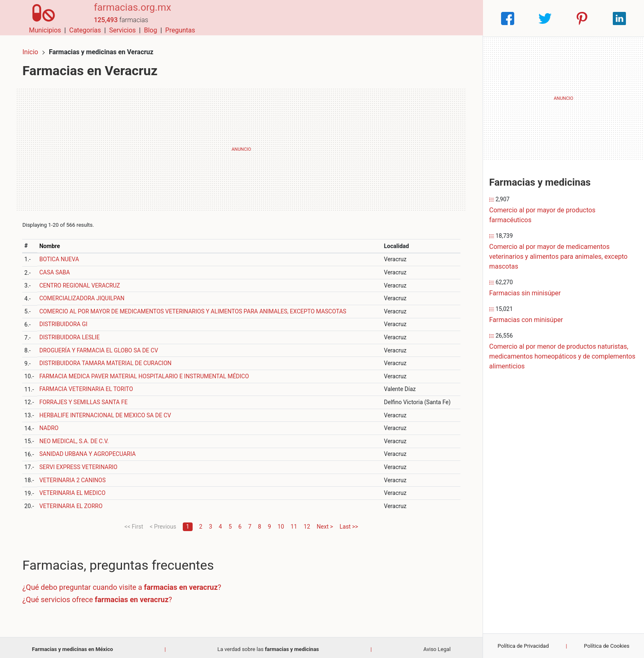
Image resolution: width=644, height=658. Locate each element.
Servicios (404, 18)
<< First (134, 523)
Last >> (349, 523)
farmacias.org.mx (125, 14)
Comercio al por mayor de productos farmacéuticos (542, 215)
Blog (432, 18)
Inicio (34, 48)
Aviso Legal (437, 645)
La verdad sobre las (268, 645)
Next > (325, 523)
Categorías (366, 18)
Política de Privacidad (523, 646)
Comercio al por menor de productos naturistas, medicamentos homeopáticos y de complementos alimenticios (562, 356)
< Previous (163, 523)
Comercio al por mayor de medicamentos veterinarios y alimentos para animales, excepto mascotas (558, 257)
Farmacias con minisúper (526, 320)
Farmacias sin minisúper (525, 293)
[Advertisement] (241, 146)
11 (294, 523)
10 (281, 523)
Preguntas (461, 18)
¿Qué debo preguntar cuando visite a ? (125, 584)
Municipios (327, 18)
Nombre (53, 242)
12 (307, 523)
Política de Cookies (607, 646)
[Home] (40, 18)
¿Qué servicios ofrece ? (101, 596)
